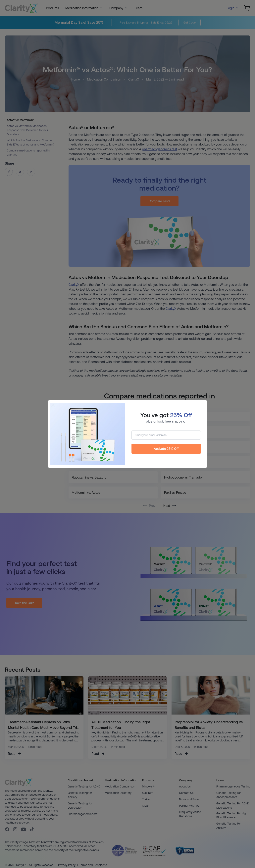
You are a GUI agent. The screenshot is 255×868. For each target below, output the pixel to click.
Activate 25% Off (166, 449)
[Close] (53, 405)
